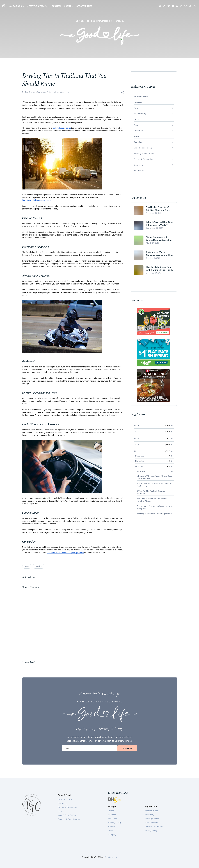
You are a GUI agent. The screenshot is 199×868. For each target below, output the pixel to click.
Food (136, 125)
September (140, 471)
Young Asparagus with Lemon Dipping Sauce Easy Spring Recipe (160, 239)
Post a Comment (62, 92)
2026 (136, 425)
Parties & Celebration (143, 159)
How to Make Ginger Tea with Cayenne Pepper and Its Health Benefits (159, 268)
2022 (136, 451)
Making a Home (152, 819)
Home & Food (15, 6)
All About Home (141, 97)
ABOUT (68, 6)
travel (27, 566)
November (140, 461)
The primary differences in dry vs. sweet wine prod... (155, 507)
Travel (137, 136)
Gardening (139, 165)
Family (137, 108)
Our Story (150, 815)
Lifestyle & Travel (37, 6)
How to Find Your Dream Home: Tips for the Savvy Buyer (154, 485)
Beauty (137, 119)
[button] (122, 92)
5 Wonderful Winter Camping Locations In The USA (159, 253)
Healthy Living (140, 114)
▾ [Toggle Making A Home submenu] (23, 6)
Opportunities (84, 6)
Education (138, 131)
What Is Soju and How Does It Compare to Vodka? (160, 223)
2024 (136, 438)
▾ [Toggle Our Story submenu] (73, 6)
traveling (39, 566)
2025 (136, 432)
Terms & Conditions (154, 827)
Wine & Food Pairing (143, 148)
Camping (138, 142)
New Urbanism (152, 823)
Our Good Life (111, 857)
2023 (136, 445)
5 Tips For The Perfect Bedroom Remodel (151, 492)
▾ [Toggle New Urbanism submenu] (48, 6)
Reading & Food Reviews (145, 153)
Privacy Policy (151, 831)
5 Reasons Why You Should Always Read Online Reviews (154, 477)
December (140, 456)
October (139, 466)
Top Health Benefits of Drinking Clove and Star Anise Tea (158, 209)
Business (57, 6)
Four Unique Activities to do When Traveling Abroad (152, 500)
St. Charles (139, 171)
